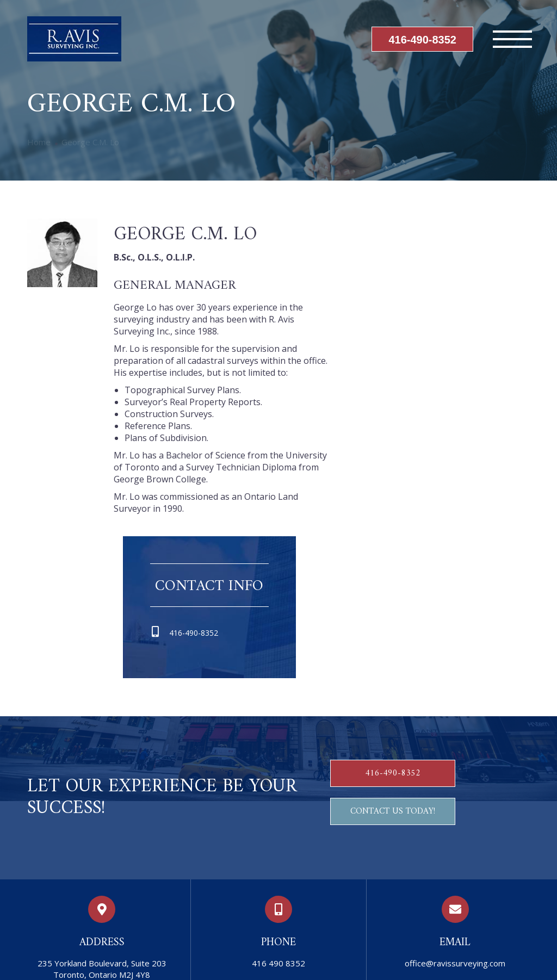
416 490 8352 (278, 963)
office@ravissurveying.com (455, 963)
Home (39, 142)
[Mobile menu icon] (512, 39)
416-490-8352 (422, 40)
